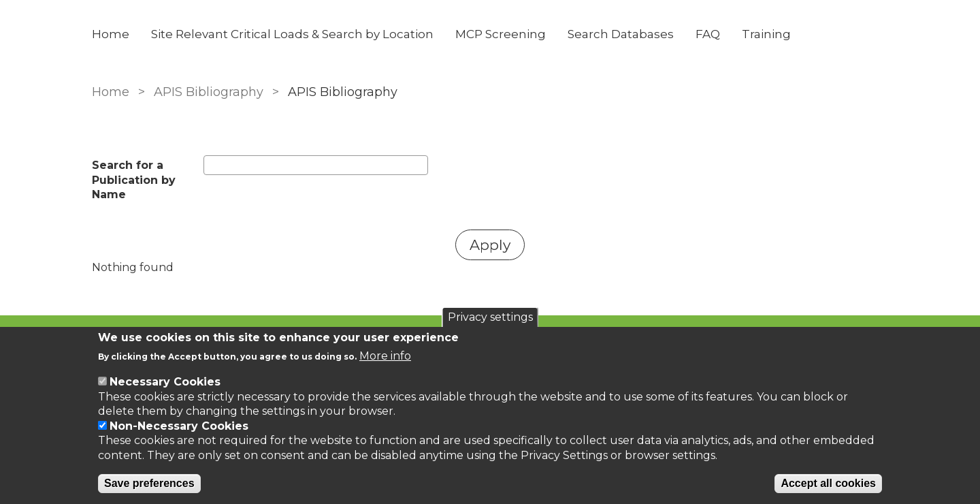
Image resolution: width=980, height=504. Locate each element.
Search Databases (621, 34)
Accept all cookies (828, 483)
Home (111, 34)
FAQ (708, 34)
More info (385, 356)
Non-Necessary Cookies (179, 426)
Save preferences (149, 483)
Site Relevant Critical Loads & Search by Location (292, 34)
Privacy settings (490, 317)
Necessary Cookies (165, 382)
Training (766, 34)
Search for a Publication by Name (134, 180)
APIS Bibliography (209, 92)
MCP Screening (501, 34)
